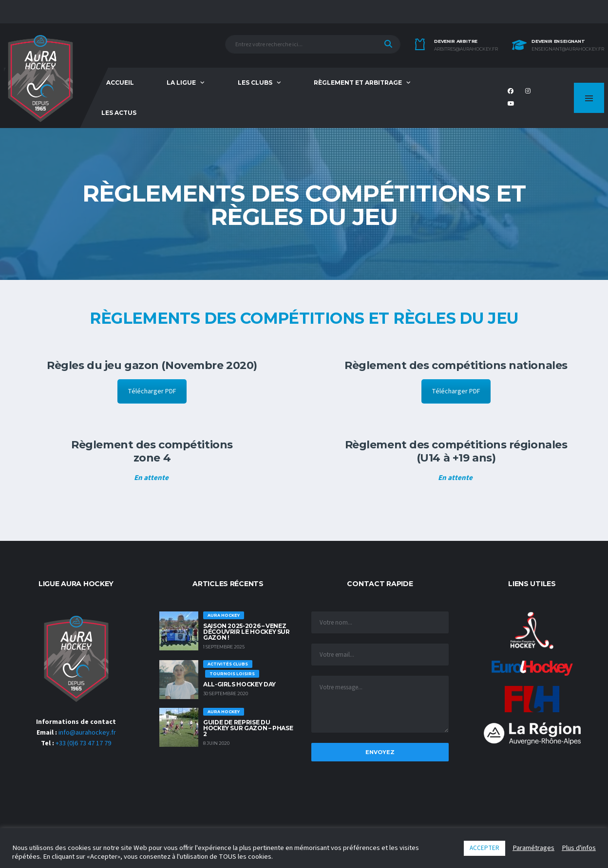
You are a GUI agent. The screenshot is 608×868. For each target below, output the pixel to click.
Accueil (120, 83)
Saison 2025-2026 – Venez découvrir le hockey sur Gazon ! (247, 632)
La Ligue (181, 83)
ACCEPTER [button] (484, 848)
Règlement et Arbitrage (358, 83)
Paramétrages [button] (533, 848)
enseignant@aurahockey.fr (568, 49)
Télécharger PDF (152, 391)
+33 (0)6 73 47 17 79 (83, 743)
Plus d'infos (579, 848)
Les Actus (119, 113)
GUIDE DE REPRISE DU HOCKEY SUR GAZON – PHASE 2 (248, 728)
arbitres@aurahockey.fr (466, 49)
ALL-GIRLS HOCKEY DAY (239, 684)
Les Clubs (255, 83)
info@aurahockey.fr (87, 733)
